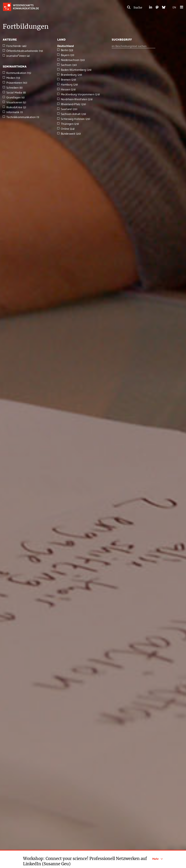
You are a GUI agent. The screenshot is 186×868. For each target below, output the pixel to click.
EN (174, 7)
